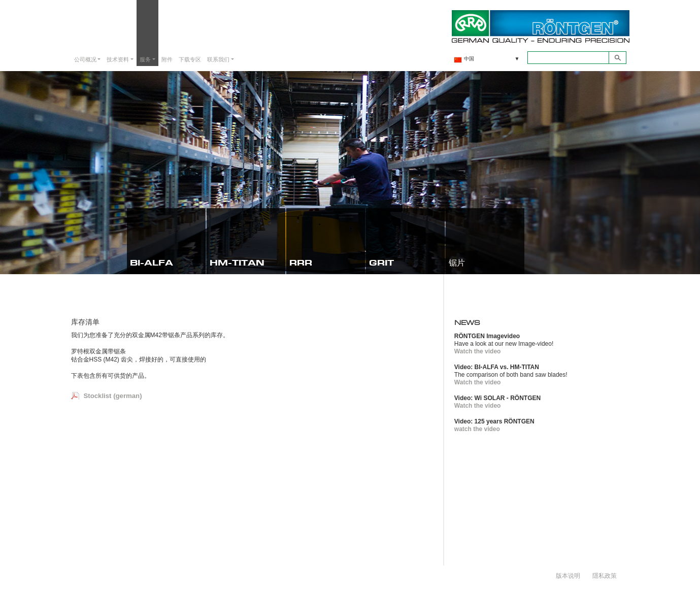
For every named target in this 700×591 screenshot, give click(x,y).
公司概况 (85, 59)
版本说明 (568, 575)
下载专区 (190, 59)
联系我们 (218, 59)
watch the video (477, 429)
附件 (167, 59)
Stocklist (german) (113, 396)
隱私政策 (605, 575)
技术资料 (118, 59)
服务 (145, 59)
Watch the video (478, 351)
